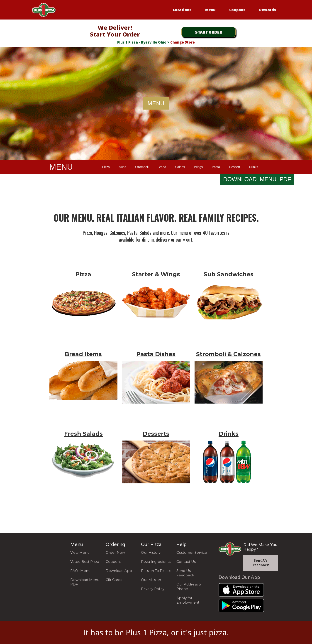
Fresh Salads (83, 434)
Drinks (253, 167)
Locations (182, 10)
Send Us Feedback (185, 573)
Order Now (115, 552)
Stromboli (142, 167)
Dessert (234, 167)
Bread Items (83, 354)
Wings (198, 167)
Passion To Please (156, 571)
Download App (119, 571)
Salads (180, 167)
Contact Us (186, 562)
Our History (151, 552)
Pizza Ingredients (156, 562)
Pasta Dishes (156, 354)
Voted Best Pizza (85, 562)
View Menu (80, 552)
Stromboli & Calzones (228, 354)
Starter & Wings (156, 274)
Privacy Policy (153, 589)
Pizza (106, 167)
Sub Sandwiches (229, 274)
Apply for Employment (188, 600)
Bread (162, 167)
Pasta (216, 167)
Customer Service (192, 552)
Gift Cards (114, 580)
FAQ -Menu (80, 571)
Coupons (237, 10)
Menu (210, 10)
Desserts (156, 434)
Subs (122, 167)
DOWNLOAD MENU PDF (257, 179)
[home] (44, 9)
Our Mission (151, 580)
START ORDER (208, 32)
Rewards (268, 10)
